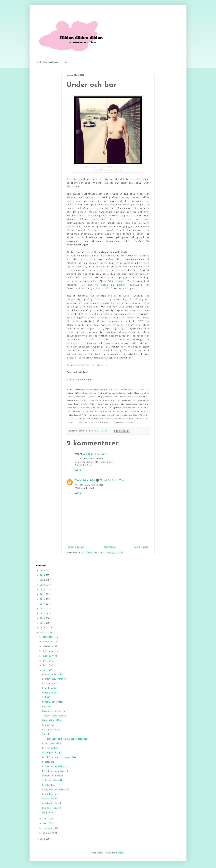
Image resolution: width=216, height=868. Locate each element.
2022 (43, 590)
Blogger (120, 853)
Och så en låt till (53, 674)
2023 (43, 585)
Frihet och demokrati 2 (55, 766)
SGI (118, 411)
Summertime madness (53, 776)
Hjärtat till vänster (54, 679)
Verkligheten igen (52, 753)
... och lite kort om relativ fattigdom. (65, 739)
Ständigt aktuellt (52, 780)
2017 (43, 613)
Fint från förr (50, 688)
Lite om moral (50, 683)
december (48, 637)
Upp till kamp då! (52, 808)
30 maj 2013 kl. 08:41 (112, 480)
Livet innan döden (52, 743)
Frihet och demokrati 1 (55, 771)
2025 (43, 575)
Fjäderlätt (48, 762)
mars (46, 823)
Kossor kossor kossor (54, 711)
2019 (43, 604)
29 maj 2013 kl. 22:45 (95, 454)
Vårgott (46, 734)
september (49, 651)
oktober (47, 646)
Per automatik (50, 748)
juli (46, 661)
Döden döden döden (85, 480)
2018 (43, 609)
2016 (43, 618)
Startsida (109, 547)
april (46, 819)
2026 (43, 570)
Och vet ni (48, 725)
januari (47, 833)
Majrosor (47, 707)
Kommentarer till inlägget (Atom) (104, 553)
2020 (43, 599)
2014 (43, 628)
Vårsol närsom (50, 799)
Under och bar (50, 693)
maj (45, 670)
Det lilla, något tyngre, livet (60, 757)
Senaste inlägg (76, 547)
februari (48, 828)
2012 (43, 839)
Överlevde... (49, 785)
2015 (43, 623)
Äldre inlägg (141, 547)
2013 (43, 633)
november (48, 642)
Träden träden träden (54, 716)
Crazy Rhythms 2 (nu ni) (56, 790)
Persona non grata (52, 702)
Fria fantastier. (52, 730)
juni (46, 665)
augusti (47, 656)
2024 (43, 580)
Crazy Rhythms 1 (51, 794)
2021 (43, 594)
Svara (78, 470)
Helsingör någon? (52, 803)
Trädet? (46, 697)
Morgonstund (49, 813)
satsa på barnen (113, 285)
